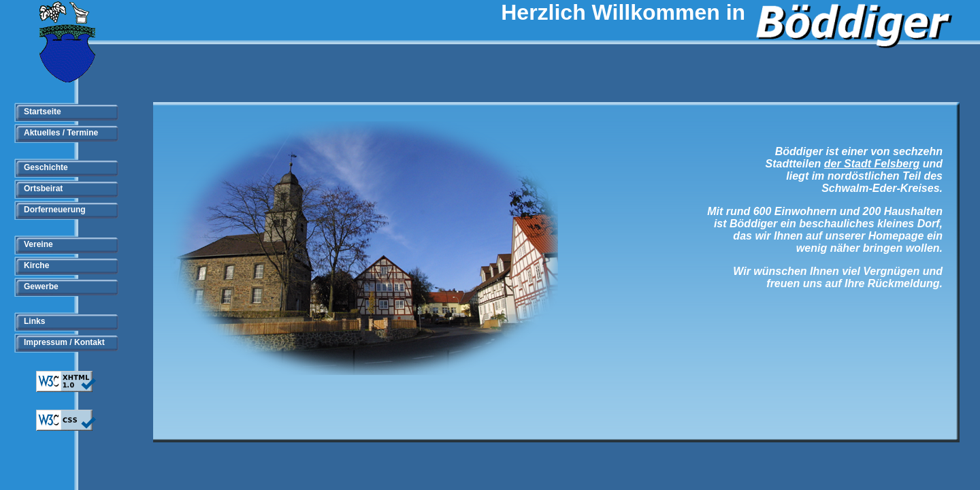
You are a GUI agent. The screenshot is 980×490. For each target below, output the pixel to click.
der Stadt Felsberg (872, 164)
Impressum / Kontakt (64, 342)
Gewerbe (41, 287)
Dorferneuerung (55, 210)
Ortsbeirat (43, 189)
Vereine (38, 244)
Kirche (36, 265)
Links (34, 321)
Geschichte (46, 167)
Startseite (43, 112)
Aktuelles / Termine (61, 133)
